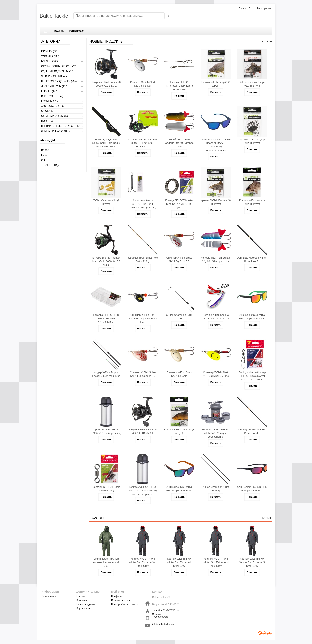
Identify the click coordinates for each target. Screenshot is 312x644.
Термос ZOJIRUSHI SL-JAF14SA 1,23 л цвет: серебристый (216, 433)
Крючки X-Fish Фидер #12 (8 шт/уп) (252, 141)
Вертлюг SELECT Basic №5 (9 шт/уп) (106, 489)
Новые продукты (86, 604)
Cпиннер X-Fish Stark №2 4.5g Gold (179, 374)
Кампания (82, 600)
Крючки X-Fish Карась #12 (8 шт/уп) (252, 202)
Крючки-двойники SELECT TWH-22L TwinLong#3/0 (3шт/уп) (143, 204)
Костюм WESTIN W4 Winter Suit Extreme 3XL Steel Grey (143, 562)
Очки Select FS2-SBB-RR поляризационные (252, 489)
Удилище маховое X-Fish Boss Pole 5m (252, 259)
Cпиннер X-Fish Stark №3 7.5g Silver (143, 84)
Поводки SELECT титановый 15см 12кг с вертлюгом (179, 86)
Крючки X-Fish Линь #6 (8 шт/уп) (179, 431)
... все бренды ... (52, 165)
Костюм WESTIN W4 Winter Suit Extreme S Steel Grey (252, 562)
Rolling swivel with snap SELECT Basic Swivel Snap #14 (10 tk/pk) (252, 376)
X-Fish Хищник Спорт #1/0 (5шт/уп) (252, 84)
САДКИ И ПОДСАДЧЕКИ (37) (57, 71)
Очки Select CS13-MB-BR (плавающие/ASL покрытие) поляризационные (216, 145)
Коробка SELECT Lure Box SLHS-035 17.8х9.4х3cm (106, 319)
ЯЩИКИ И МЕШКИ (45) (54, 76)
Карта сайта (83, 608)
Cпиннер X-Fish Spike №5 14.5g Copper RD (143, 374)
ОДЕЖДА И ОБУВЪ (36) (55, 116)
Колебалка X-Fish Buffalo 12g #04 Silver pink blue (216, 259)
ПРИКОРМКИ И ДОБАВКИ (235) (59, 81)
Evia (44, 155)
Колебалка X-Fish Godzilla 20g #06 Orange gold (179, 143)
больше (267, 42)
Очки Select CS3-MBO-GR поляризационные (179, 489)
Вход (252, 8)
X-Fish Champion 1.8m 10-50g (216, 489)
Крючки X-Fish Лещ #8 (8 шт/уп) (216, 84)
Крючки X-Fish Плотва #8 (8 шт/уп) (216, 202)
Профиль (116, 596)
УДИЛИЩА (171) (50, 56)
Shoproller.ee (265, 633)
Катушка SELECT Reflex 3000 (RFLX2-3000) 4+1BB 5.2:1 (143, 143)
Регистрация (264, 8)
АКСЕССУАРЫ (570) (52, 106)
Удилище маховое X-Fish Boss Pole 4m (252, 431)
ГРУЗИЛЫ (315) (50, 101)
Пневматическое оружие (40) (61, 126)
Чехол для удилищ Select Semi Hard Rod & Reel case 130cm (106, 143)
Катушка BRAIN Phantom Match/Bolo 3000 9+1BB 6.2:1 (106, 261)
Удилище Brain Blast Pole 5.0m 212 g (143, 259)
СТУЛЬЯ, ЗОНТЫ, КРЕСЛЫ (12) (59, 66)
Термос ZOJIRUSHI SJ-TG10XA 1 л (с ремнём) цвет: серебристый (143, 490)
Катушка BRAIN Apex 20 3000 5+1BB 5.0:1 (106, 84)
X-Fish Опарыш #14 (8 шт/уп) (106, 202)
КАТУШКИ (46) (49, 51)
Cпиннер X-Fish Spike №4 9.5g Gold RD (179, 259)
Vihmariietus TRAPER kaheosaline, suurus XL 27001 (106, 562)
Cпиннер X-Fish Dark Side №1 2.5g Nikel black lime (143, 319)
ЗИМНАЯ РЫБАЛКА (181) (55, 131)
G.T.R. (45, 160)
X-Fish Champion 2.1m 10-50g (179, 317)
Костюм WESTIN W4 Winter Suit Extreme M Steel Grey (216, 562)
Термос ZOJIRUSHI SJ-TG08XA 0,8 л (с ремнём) (106, 431)
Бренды (81, 596)
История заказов (120, 600)
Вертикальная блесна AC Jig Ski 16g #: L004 (216, 317)
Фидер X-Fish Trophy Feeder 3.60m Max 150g (106, 374)
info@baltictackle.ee (163, 624)
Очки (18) (47, 111)
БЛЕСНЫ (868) (49, 61)
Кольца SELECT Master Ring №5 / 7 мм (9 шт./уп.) (179, 204)
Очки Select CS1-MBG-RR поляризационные (252, 317)
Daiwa (45, 150)
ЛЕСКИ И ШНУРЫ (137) (54, 86)
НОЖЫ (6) (47, 121)
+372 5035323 (160, 617)
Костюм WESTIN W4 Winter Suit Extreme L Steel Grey (179, 562)
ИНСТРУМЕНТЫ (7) (52, 96)
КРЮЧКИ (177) (49, 91)
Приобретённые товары (124, 604)
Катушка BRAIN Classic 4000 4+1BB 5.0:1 (143, 431)
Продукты (58, 31)
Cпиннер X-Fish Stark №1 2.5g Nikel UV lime (216, 374)
